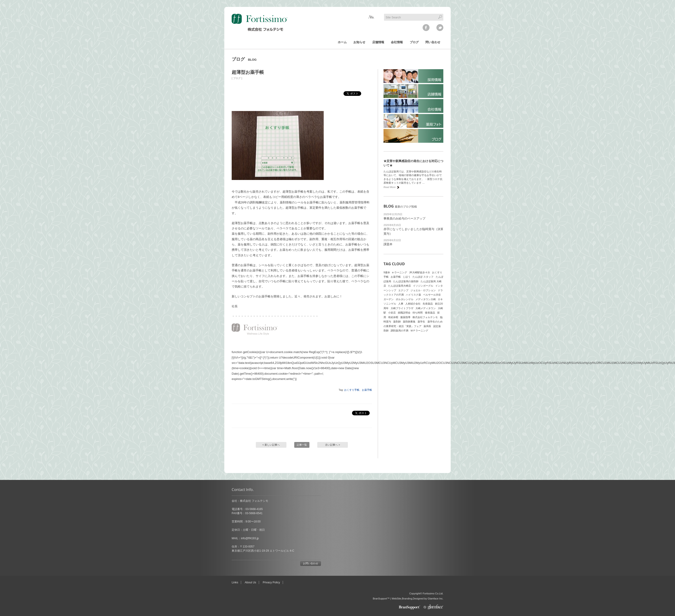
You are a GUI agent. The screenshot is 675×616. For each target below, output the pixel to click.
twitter (440, 28)
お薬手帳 (367, 390)
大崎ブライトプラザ (402, 308)
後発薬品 (430, 313)
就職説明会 (404, 313)
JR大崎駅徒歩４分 (420, 272)
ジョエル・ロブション (423, 290)
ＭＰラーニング (419, 331)
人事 (401, 304)
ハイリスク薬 (413, 295)
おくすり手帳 (352, 390)
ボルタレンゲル (405, 299)
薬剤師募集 (409, 322)
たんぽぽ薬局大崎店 (400, 286)
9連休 (387, 272)
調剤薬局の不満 (400, 331)
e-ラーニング (400, 272)
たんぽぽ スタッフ (423, 277)
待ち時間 (418, 313)
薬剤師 (397, 322)
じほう (407, 277)
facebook (426, 28)
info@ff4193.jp (250, 538)
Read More (389, 187)
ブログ (237, 78)
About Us (251, 582)
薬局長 (427, 326)
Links (235, 582)
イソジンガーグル (423, 286)
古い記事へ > (333, 445)
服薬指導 (405, 317)
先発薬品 (428, 304)
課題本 (388, 244)
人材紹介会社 (413, 304)
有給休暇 (393, 317)
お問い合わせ (311, 563)
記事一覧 (302, 445)
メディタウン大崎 (426, 299)
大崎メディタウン (426, 308)
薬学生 (421, 322)
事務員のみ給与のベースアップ (404, 218)
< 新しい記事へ (271, 445)
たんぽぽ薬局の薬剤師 (406, 281)
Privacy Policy (271, 582)
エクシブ (403, 290)
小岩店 (392, 313)
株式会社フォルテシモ (425, 317)
